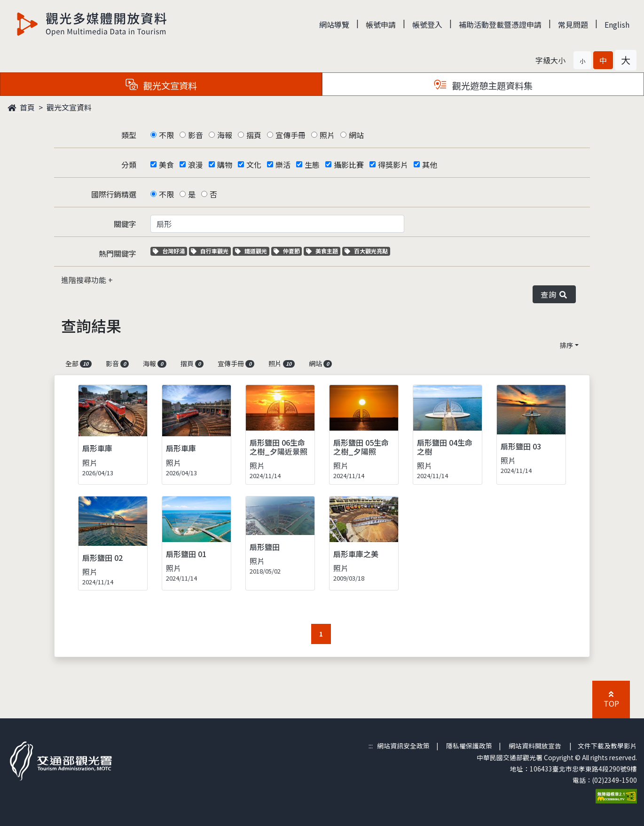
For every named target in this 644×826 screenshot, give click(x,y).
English (617, 24)
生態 (312, 165)
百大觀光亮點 (366, 251)
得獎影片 (393, 165)
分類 (129, 165)
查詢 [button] (554, 294)
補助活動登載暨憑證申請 (500, 24)
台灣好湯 (170, 251)
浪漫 (196, 165)
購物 (225, 165)
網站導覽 (334, 24)
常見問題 (573, 24)
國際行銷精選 (114, 194)
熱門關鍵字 (118, 253)
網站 (356, 135)
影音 (196, 135)
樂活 (283, 165)
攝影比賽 (349, 165)
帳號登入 (427, 24)
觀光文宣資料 (69, 107)
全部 (79, 363)
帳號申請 (381, 24)
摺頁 (254, 135)
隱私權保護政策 (469, 746)
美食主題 (323, 251)
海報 (225, 135)
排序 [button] (566, 345)
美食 (166, 165)
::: (371, 746)
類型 (129, 135)
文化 (254, 165)
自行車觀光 (210, 251)
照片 (327, 135)
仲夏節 (288, 251)
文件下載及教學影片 (607, 746)
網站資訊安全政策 (403, 746)
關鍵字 (125, 224)
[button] (582, 60)
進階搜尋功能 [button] (85, 280)
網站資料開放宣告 (535, 746)
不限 (166, 135)
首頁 (21, 107)
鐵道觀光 (252, 251)
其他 (430, 165)
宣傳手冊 (291, 135)
